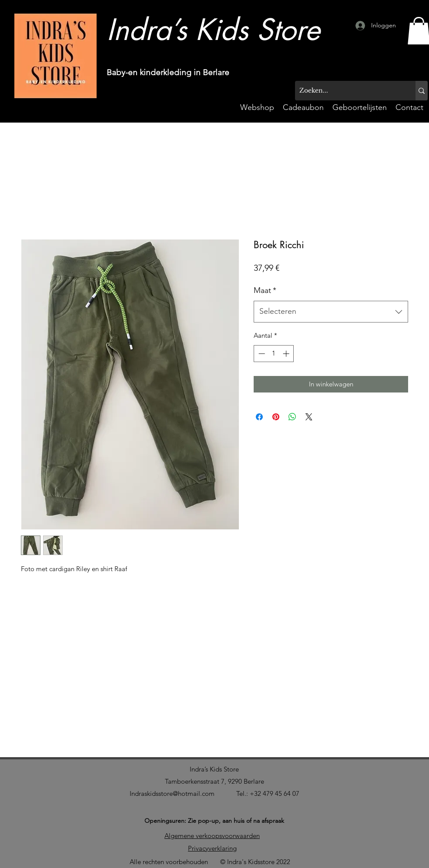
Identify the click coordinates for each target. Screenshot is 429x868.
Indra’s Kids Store (214, 769)
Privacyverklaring (212, 848)
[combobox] (331, 312)
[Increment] (287, 354)
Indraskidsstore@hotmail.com (172, 793)
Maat (265, 290)
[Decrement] (261, 354)
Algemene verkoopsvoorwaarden (212, 836)
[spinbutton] (274, 354)
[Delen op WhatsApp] (292, 417)
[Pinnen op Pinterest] (276, 417)
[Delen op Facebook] (259, 417)
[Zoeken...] (348, 91)
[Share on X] (309, 417)
